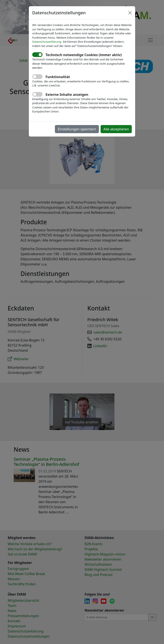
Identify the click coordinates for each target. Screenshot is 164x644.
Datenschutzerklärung (47, 42)
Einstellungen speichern (77, 129)
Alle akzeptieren (116, 129)
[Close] (130, 13)
